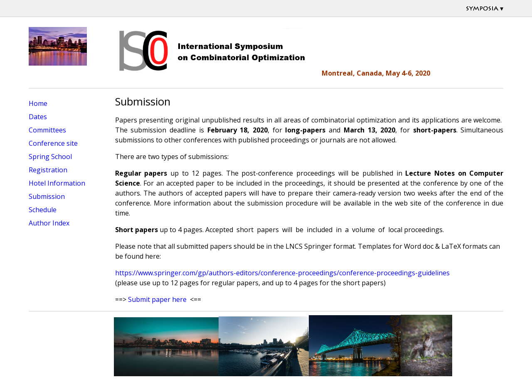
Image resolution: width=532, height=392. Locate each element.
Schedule (43, 210)
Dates (38, 117)
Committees (47, 130)
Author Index (49, 223)
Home (38, 103)
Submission (47, 196)
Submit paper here (157, 299)
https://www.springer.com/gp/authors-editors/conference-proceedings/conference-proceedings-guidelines (282, 273)
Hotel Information (57, 183)
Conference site (53, 143)
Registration (48, 170)
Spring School (50, 157)
